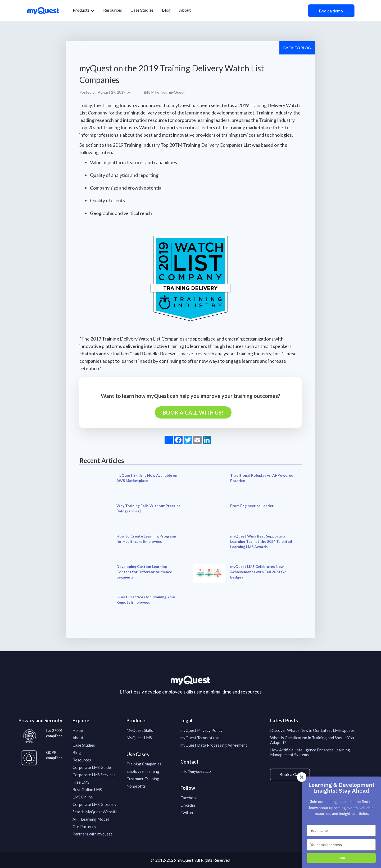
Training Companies (144, 764)
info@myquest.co (196, 771)
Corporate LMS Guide (92, 767)
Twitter (187, 812)
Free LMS (81, 782)
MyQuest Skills (140, 730)
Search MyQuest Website (95, 812)
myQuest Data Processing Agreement (214, 745)
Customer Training (143, 779)
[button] (84, 11)
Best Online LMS (87, 789)
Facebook (189, 798)
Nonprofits (136, 786)
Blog (166, 10)
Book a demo (331, 11)
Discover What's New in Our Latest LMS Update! (313, 730)
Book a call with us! (193, 412)
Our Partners (84, 826)
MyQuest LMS (139, 738)
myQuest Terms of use (200, 738)
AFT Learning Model (91, 819)
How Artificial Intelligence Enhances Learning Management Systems (310, 752)
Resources (113, 10)
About (185, 10)
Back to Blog (297, 48)
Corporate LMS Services (94, 775)
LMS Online (83, 797)
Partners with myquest (92, 834)
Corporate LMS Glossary (94, 804)
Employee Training (143, 771)
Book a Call (290, 774)
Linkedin (188, 805)
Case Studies (142, 10)
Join (341, 858)
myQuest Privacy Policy (201, 730)
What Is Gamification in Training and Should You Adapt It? (312, 740)
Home (78, 730)
